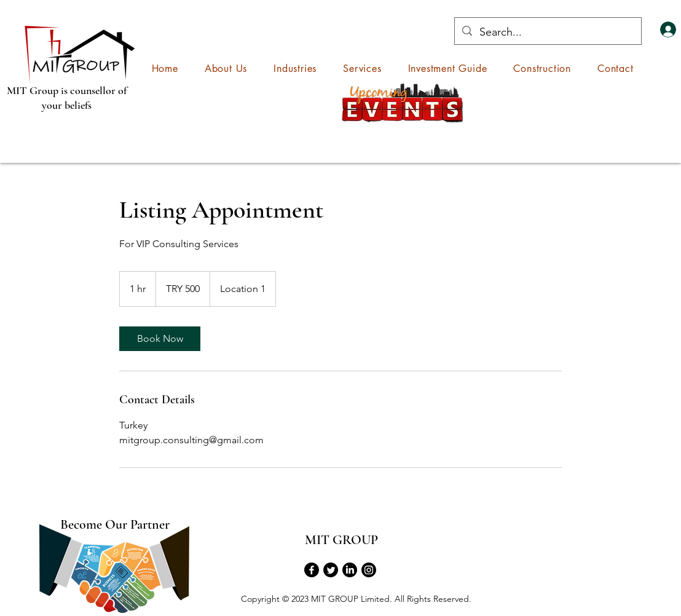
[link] (160, 339)
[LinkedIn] (350, 570)
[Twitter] (331, 570)
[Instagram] (369, 570)
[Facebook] (312, 570)
